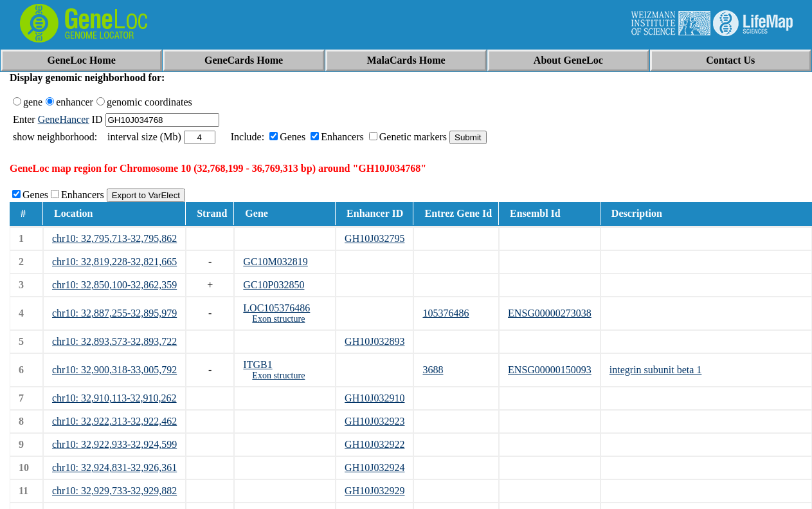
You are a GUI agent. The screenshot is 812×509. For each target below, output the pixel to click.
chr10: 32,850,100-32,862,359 (114, 285)
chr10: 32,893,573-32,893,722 (114, 341)
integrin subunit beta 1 (656, 370)
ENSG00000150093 (550, 370)
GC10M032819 (275, 262)
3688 (433, 370)
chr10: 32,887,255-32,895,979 (114, 313)
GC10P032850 (274, 285)
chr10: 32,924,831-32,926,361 (114, 467)
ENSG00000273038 (550, 313)
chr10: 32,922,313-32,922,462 (114, 421)
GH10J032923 (374, 421)
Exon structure (278, 319)
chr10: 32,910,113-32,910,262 (114, 398)
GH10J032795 (374, 238)
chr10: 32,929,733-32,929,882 (114, 491)
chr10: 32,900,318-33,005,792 (114, 370)
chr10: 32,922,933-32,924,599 (114, 444)
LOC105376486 (276, 308)
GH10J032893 (374, 341)
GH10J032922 (374, 444)
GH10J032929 (374, 491)
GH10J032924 (374, 467)
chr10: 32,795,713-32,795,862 (114, 238)
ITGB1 (257, 365)
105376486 (446, 313)
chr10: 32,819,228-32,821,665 (114, 262)
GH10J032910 (374, 398)
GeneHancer (64, 119)
